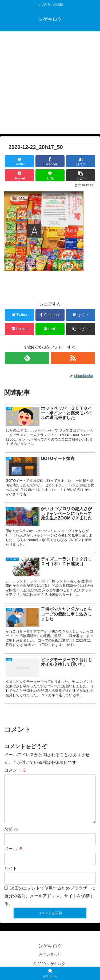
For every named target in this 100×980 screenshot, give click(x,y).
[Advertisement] (50, 84)
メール (13, 857)
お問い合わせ (50, 963)
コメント (15, 770)
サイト (11, 877)
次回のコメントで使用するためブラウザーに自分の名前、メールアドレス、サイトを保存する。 (50, 904)
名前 (11, 838)
